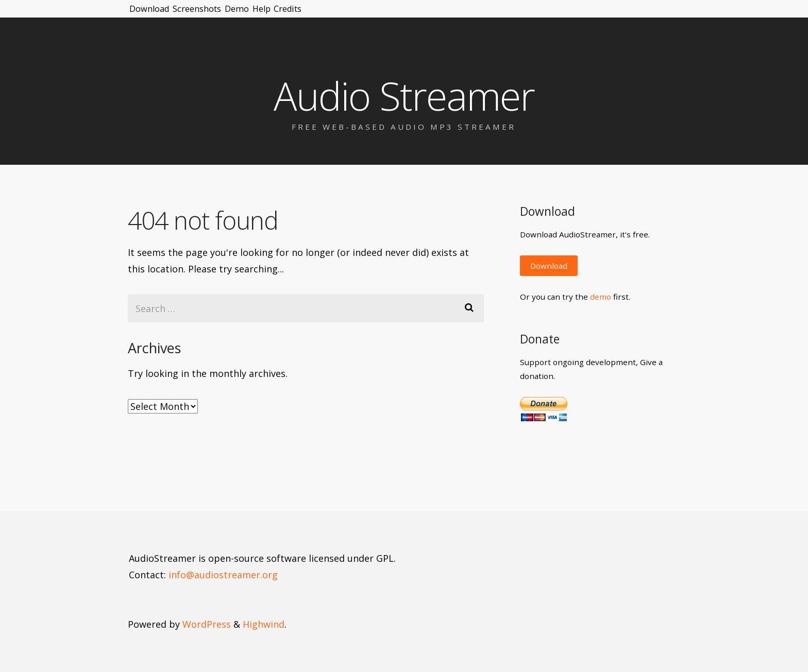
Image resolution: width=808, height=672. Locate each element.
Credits (383, 15)
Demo (292, 15)
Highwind (264, 624)
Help (336, 15)
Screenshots (231, 15)
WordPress (207, 624)
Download (160, 15)
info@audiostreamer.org (223, 575)
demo (601, 297)
